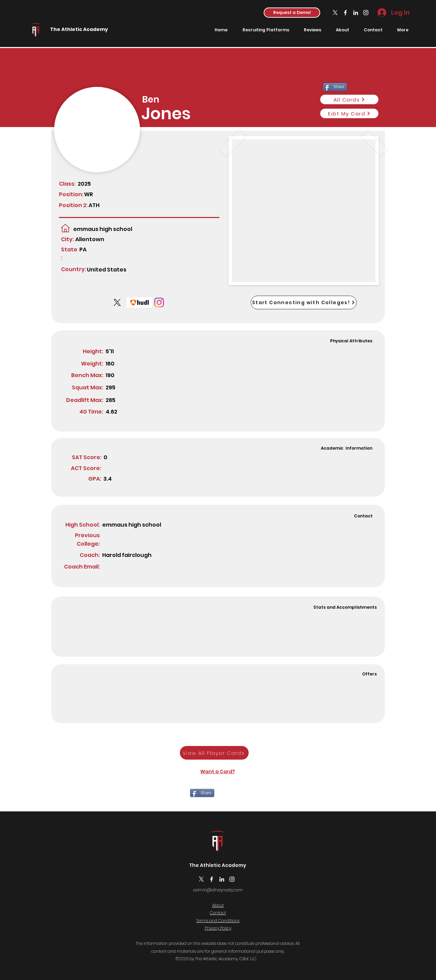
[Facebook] (345, 13)
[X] (335, 13)
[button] (292, 13)
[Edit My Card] (349, 113)
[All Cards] (349, 99)
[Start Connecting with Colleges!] (304, 302)
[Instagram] (366, 13)
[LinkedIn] (356, 13)
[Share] (202, 793)
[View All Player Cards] (214, 753)
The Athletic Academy (79, 29)
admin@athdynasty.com (218, 890)
